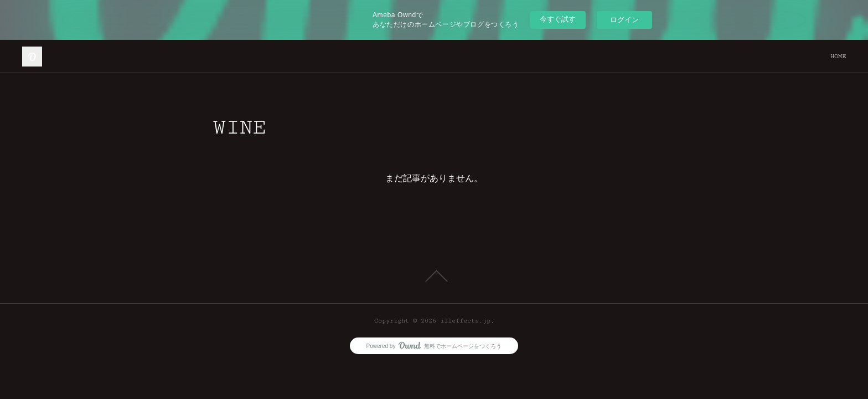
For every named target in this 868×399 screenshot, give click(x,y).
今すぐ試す (558, 19)
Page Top (434, 276)
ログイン (624, 20)
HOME (838, 56)
